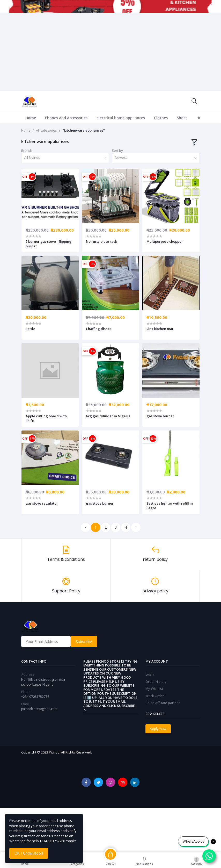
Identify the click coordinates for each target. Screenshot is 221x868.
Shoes (182, 118)
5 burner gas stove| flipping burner (49, 244)
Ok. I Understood (29, 853)
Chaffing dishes (99, 329)
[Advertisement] (110, 52)
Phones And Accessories (66, 118)
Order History (156, 682)
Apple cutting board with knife (46, 418)
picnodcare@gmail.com (39, 709)
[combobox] (65, 158)
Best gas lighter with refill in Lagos (170, 506)
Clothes (161, 118)
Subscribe (84, 641)
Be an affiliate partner (163, 703)
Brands (27, 150)
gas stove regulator (42, 503)
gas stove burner (160, 416)
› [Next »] (136, 527)
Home (31, 118)
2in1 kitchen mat (160, 329)
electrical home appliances (121, 118)
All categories (46, 130)
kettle (30, 329)
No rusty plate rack (101, 241)
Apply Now (158, 729)
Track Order (155, 696)
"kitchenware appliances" (84, 130)
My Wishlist (154, 688)
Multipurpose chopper (165, 241)
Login (150, 674)
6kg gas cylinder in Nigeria (108, 416)
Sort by (117, 150)
